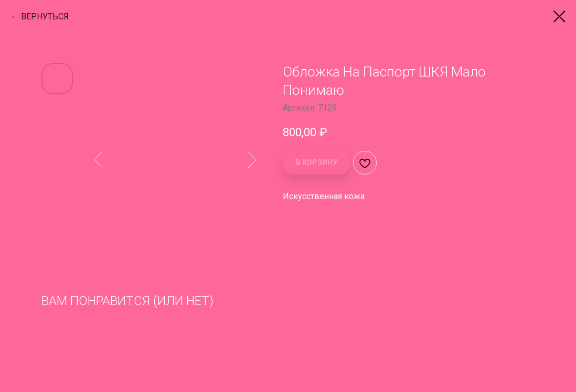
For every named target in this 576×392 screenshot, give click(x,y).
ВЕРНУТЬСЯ (45, 17)
